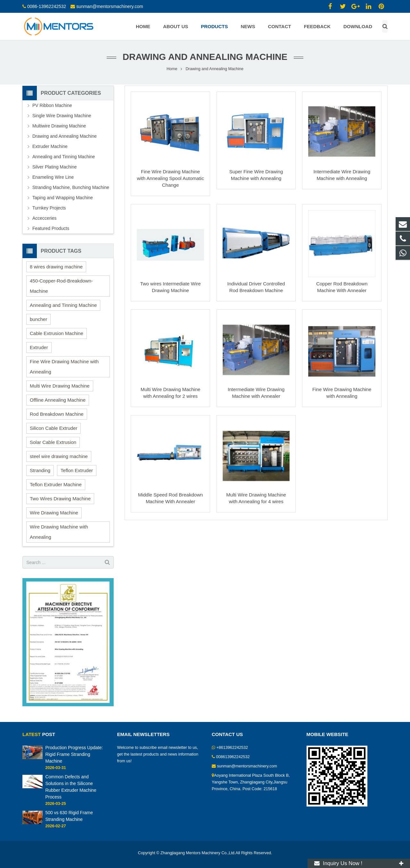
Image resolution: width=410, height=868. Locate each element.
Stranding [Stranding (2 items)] (40, 470)
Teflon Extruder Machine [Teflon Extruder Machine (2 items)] (56, 484)
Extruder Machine (50, 146)
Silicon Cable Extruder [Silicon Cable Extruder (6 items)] (53, 428)
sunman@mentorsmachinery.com (110, 6)
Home (172, 69)
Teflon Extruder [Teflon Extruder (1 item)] (77, 470)
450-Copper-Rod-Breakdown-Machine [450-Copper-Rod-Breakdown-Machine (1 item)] (61, 286)
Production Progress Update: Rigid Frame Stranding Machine (74, 754)
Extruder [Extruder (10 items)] (39, 347)
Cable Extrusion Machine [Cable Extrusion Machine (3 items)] (57, 333)
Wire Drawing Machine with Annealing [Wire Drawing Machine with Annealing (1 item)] (59, 532)
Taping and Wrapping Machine (63, 198)
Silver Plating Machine (55, 167)
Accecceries (44, 218)
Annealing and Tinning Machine (64, 157)
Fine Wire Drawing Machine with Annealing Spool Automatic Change (170, 178)
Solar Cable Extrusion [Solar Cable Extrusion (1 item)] (53, 442)
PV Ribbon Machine (52, 105)
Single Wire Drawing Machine (62, 116)
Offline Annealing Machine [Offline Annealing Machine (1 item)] (58, 400)
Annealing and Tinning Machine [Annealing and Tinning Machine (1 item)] (63, 305)
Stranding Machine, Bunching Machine (71, 187)
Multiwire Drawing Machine (59, 126)
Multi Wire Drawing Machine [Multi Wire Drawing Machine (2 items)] (60, 386)
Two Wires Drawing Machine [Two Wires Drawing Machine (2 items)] (60, 499)
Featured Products (51, 228)
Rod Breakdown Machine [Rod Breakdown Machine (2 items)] (57, 414)
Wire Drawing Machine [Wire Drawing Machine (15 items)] (54, 513)
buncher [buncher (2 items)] (38, 319)
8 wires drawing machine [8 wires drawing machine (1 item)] (56, 267)
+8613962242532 (232, 748)
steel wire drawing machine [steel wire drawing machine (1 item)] (59, 456)
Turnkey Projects (49, 208)
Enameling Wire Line (53, 177)
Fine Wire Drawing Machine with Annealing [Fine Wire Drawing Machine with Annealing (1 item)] (64, 367)
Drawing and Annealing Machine (65, 136)
